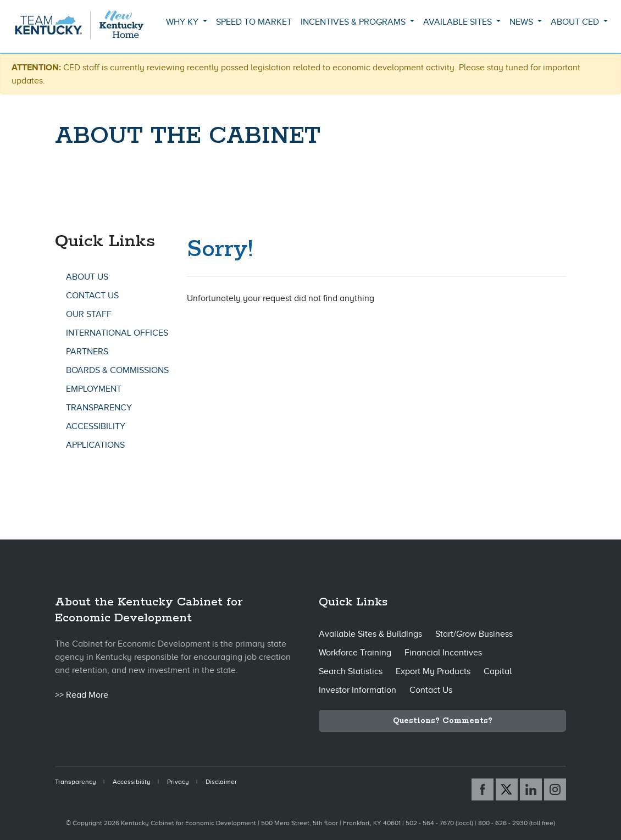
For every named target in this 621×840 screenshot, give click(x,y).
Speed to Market (254, 22)
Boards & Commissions (117, 370)
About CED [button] (576, 22)
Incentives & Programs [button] (354, 22)
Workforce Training (355, 653)
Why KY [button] (183, 22)
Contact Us (92, 296)
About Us (87, 277)
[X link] (507, 789)
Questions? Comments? (443, 721)
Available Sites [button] (459, 22)
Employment (94, 389)
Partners (87, 352)
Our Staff (89, 314)
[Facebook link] (483, 789)
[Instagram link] (555, 789)
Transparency (99, 408)
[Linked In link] (531, 789)
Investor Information (357, 690)
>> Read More (82, 695)
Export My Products (433, 671)
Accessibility (96, 426)
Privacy (178, 782)
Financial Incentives (443, 653)
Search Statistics (351, 671)
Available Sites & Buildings (370, 634)
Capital (498, 671)
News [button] (522, 22)
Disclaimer (221, 782)
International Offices (117, 333)
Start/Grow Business (474, 634)
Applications (95, 445)
